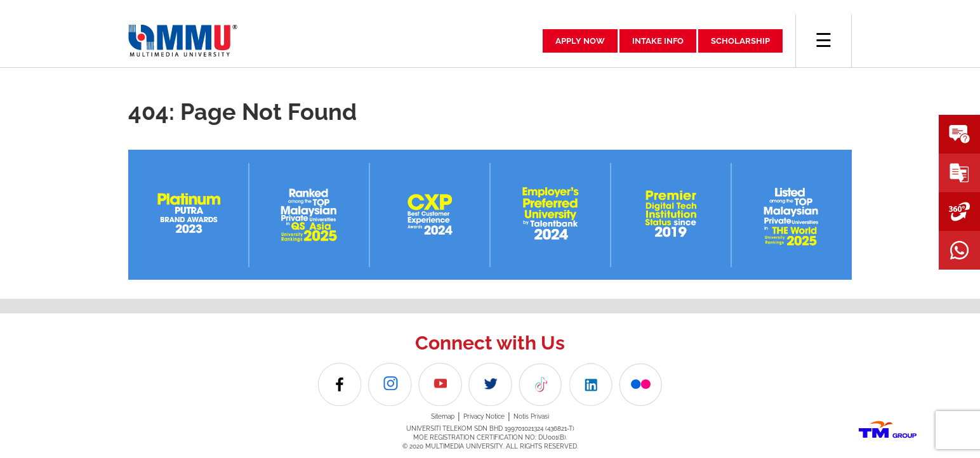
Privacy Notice (484, 416)
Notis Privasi (531, 416)
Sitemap (443, 416)
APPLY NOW (580, 41)
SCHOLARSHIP (740, 41)
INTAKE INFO (658, 41)
